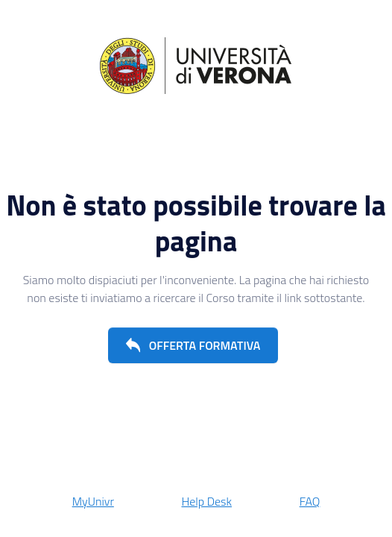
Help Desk (206, 501)
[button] (193, 345)
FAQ (310, 501)
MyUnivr (93, 501)
